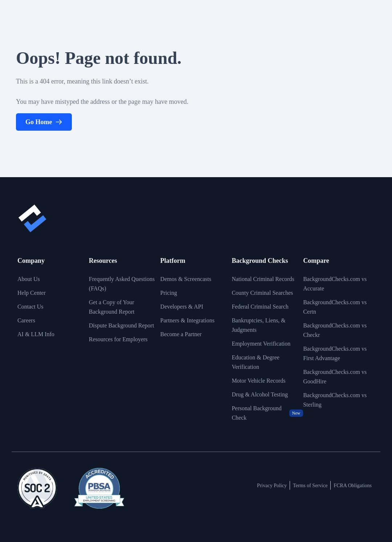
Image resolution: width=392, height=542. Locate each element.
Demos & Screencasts (186, 279)
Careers (26, 320)
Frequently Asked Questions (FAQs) (122, 284)
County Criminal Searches (262, 293)
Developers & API (182, 307)
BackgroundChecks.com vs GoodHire (335, 377)
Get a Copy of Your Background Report (112, 307)
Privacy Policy (272, 486)
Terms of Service (310, 486)
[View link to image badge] (37, 488)
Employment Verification (261, 344)
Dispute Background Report (122, 325)
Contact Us (30, 307)
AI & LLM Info (36, 334)
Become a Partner (181, 334)
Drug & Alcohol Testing (260, 394)
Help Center (32, 293)
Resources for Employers (118, 339)
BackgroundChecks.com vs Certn (335, 307)
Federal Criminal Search (260, 307)
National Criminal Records (263, 279)
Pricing (169, 293)
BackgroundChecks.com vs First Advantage (335, 353)
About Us (29, 279)
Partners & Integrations (187, 320)
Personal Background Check (267, 413)
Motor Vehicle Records (258, 381)
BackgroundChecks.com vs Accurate (335, 284)
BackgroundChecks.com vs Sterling (335, 400)
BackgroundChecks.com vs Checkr (335, 330)
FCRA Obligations (353, 486)
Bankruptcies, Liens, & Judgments (258, 325)
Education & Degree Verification (256, 362)
